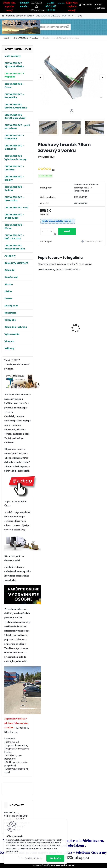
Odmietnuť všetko (33, 858)
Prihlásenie (87, 5)
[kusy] (47, 232)
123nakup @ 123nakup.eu (37, 6)
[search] (67, 28)
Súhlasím (55, 858)
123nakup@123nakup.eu (68, 858)
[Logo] (21, 27)
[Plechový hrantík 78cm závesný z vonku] (71, 77)
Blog (80, 16)
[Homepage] (3, 16)
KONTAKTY (68, 16)
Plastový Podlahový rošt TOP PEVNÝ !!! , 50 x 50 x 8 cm (88, 312)
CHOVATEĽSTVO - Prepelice (26, 38)
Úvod (6, 38)
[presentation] (41, 77)
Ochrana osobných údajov (20, 16)
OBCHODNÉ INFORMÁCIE (48, 16)
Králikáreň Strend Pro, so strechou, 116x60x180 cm (53, 334)
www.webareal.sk (65, 865)
